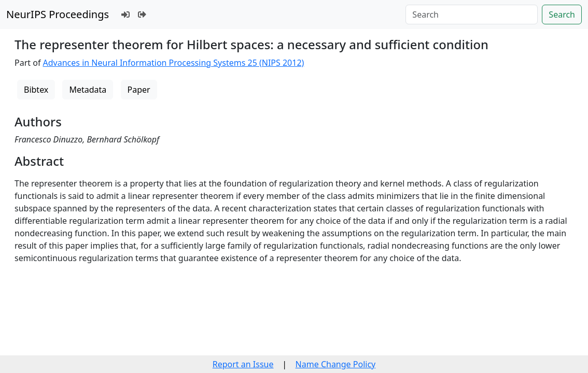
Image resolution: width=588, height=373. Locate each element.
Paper (139, 90)
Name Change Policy (336, 364)
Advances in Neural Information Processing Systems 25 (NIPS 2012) (174, 63)
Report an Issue (243, 364)
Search (562, 15)
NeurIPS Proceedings (58, 14)
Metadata (88, 90)
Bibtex (36, 90)
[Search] (472, 15)
